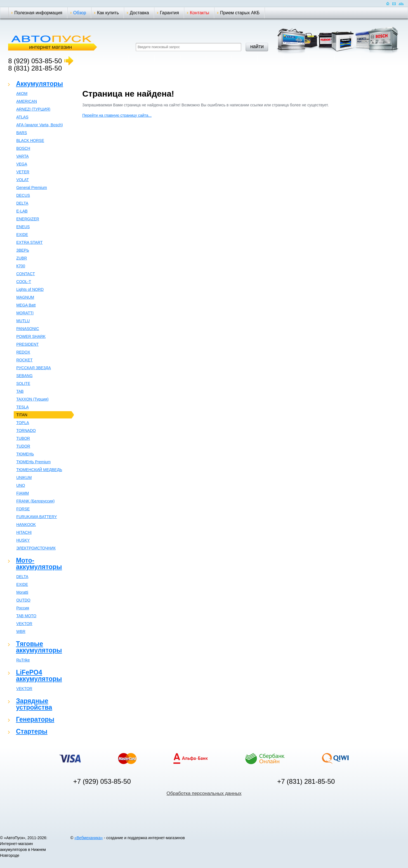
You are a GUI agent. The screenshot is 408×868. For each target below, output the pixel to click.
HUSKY (23, 540)
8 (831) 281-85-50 (35, 68)
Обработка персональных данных (204, 793)
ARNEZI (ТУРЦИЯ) (33, 109)
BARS (22, 133)
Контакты (200, 13)
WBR (21, 631)
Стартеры (32, 731)
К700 (21, 266)
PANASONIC (28, 329)
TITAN (22, 415)
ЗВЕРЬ (23, 250)
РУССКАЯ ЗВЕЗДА (34, 368)
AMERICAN (27, 101)
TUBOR (23, 438)
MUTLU (23, 321)
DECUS (23, 195)
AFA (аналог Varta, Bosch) (39, 125)
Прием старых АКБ (240, 13)
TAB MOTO (26, 616)
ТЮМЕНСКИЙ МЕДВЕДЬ (39, 470)
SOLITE (23, 383)
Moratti (22, 592)
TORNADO (26, 431)
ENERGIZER (28, 219)
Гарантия (169, 13)
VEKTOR (24, 624)
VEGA (22, 164)
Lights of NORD (30, 289)
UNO (21, 485)
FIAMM (23, 493)
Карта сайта (401, 3)
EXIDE (22, 235)
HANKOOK (26, 525)
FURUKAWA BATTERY (36, 517)
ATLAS (22, 117)
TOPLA (23, 423)
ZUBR (22, 258)
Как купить (108, 13)
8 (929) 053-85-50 (35, 61)
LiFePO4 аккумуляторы (39, 676)
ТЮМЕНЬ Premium (33, 462)
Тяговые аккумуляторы (39, 647)
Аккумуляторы (39, 84)
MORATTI (25, 313)
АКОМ (22, 93)
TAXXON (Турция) (32, 399)
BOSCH (23, 148)
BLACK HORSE (30, 141)
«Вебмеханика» (89, 838)
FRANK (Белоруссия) (35, 501)
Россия (23, 608)
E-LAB (22, 211)
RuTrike (23, 660)
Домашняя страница (388, 3)
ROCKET (24, 360)
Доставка (139, 13)
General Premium (32, 188)
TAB (20, 391)
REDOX (23, 352)
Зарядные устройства (34, 704)
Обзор (80, 13)
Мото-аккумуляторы (39, 564)
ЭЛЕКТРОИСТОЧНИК (36, 548)
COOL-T (24, 282)
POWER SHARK (31, 336)
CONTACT (26, 274)
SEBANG (24, 376)
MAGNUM (25, 297)
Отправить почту (394, 3)
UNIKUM (24, 478)
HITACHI (24, 532)
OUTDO (23, 600)
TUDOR (23, 446)
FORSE (23, 509)
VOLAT (23, 180)
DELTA (22, 203)
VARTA (22, 156)
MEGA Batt (26, 305)
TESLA (22, 407)
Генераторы (35, 719)
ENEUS (23, 227)
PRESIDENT (27, 344)
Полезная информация (38, 13)
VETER (23, 172)
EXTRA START (29, 242)
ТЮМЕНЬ (25, 454)
